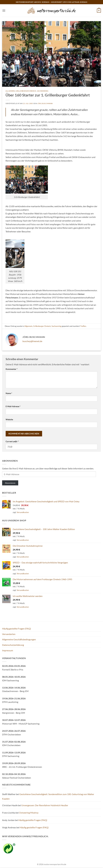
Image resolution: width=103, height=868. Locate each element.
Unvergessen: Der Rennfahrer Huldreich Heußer (45, 805)
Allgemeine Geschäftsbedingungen (19, 639)
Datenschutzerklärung (13, 645)
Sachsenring (43, 91)
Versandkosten (23, 512)
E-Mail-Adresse (13, 406)
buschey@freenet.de (32, 341)
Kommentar (12, 369)
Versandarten (9, 634)
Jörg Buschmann (45, 103)
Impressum (8, 650)
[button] (4, 10)
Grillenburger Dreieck (26, 91)
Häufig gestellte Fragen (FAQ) (17, 629)
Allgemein (10, 91)
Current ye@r (12, 441)
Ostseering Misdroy (29, 813)
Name (9, 393)
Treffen (83, 326)
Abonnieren (10, 483)
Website (9, 419)
